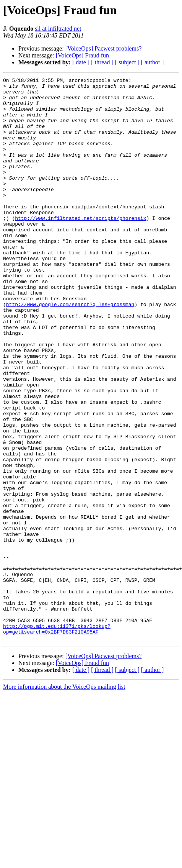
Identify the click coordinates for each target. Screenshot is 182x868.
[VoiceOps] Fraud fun (82, 55)
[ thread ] (102, 62)
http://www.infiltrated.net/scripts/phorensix (80, 247)
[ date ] (81, 62)
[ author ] (153, 62)
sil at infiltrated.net (58, 29)
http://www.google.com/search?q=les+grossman (70, 350)
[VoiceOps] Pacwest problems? (104, 48)
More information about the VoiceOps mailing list (64, 799)
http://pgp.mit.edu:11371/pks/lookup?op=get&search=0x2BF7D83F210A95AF (57, 740)
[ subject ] (127, 62)
